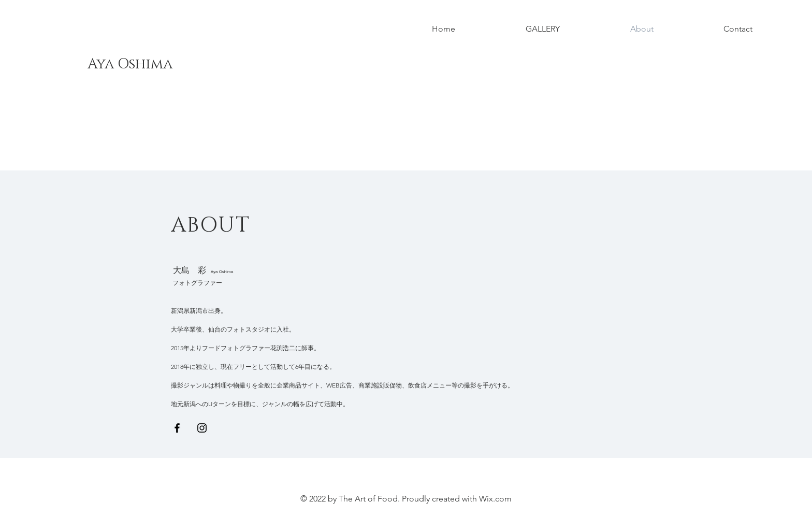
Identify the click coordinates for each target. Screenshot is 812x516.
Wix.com (495, 499)
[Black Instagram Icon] (202, 428)
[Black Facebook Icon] (177, 428)
